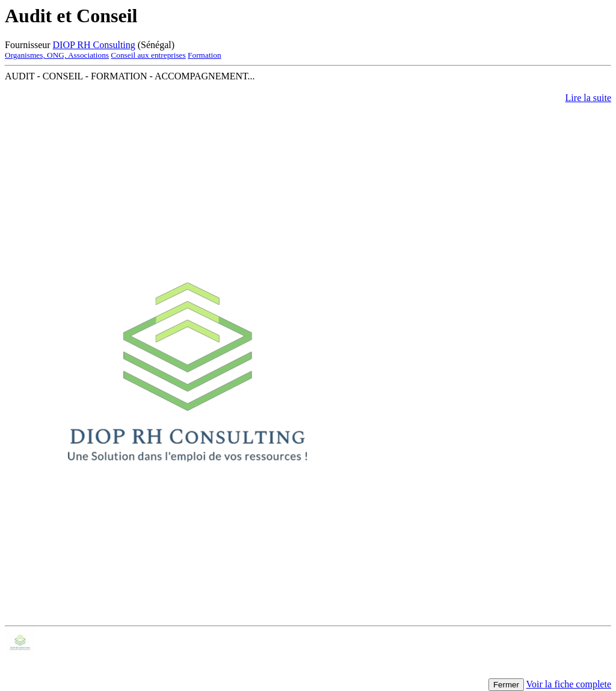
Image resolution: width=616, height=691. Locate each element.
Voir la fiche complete (569, 684)
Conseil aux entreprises (148, 55)
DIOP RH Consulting (94, 45)
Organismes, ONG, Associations (57, 55)
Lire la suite (588, 98)
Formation (205, 55)
